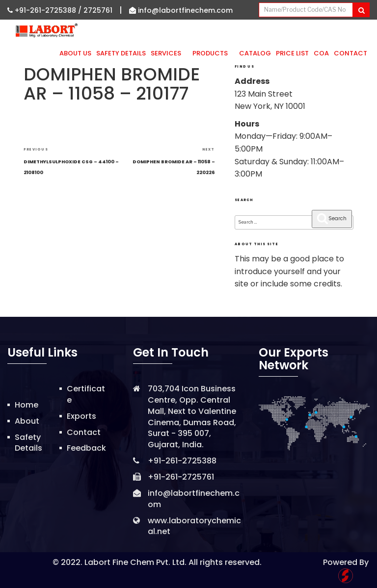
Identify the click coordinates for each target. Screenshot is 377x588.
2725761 (98, 10)
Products (213, 53)
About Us (75, 53)
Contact (350, 53)
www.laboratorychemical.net (194, 526)
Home (27, 405)
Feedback (86, 448)
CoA (321, 53)
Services (169, 53)
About (27, 421)
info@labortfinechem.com (181, 10)
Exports (81, 416)
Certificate (86, 394)
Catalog (255, 53)
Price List (292, 53)
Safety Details (121, 53)
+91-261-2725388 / (45, 10)
